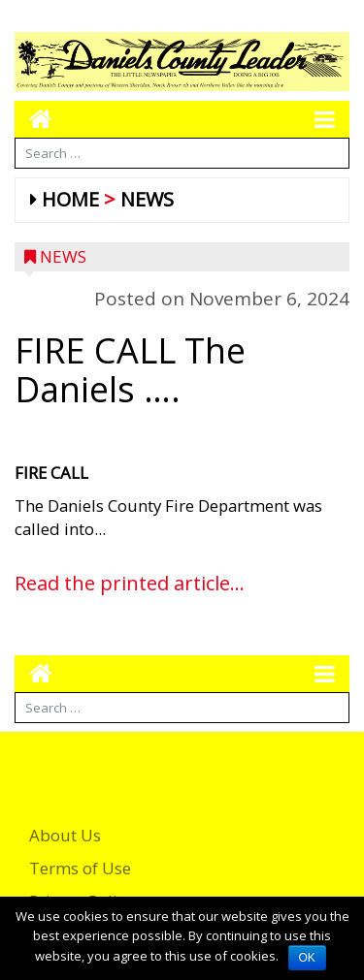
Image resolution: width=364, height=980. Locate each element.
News (147, 199)
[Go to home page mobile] (33, 119)
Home (70, 199)
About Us (65, 835)
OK (307, 958)
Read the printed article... (130, 583)
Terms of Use (80, 868)
